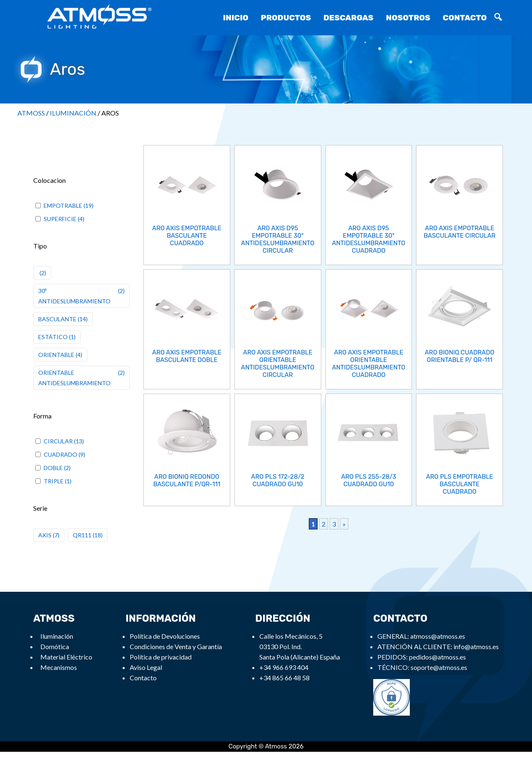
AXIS (45, 535)
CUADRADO (60, 454)
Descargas (348, 18)
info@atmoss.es (476, 646)
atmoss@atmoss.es (438, 636)
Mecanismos (59, 667)
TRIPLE (54, 481)
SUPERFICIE (60, 219)
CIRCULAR (58, 441)
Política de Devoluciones (165, 636)
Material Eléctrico (66, 657)
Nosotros (408, 18)
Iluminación (57, 636)
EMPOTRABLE (63, 205)
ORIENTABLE (56, 355)
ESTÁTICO (53, 337)
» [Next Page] (344, 523)
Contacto (465, 18)
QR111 (82, 535)
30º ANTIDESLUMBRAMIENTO (74, 296)
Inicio (235, 18)
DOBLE (53, 468)
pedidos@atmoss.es (437, 657)
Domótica (55, 646)
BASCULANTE (57, 319)
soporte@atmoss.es (439, 667)
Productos (286, 18)
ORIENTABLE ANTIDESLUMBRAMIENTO (74, 378)
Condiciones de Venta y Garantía (176, 646)
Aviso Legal (146, 667)
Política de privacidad (161, 657)
